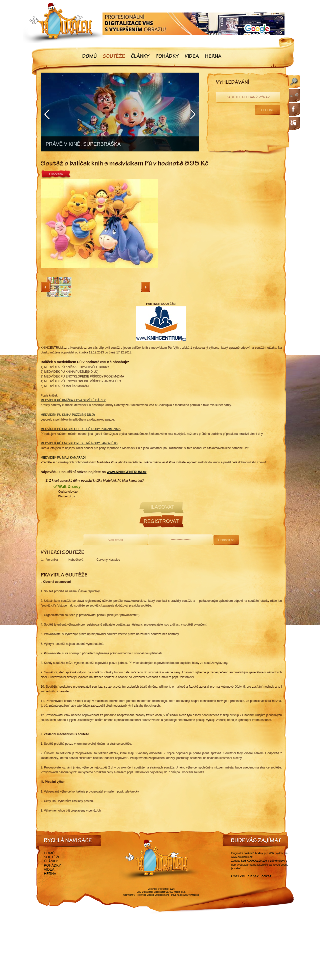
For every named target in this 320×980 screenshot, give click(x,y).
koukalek (165, 889)
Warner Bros (67, 496)
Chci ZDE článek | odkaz (251, 876)
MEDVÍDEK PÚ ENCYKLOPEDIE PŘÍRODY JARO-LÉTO (79, 443)
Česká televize (68, 492)
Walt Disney (69, 486)
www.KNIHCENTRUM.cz (127, 472)
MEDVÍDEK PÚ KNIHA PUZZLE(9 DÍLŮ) (68, 415)
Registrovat (161, 521)
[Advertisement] (223, 231)
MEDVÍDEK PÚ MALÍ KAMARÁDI (63, 458)
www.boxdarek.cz (242, 857)
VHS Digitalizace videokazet (151, 892)
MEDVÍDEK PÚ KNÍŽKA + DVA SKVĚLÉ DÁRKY (73, 400)
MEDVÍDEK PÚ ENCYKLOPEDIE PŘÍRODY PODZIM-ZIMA (81, 429)
